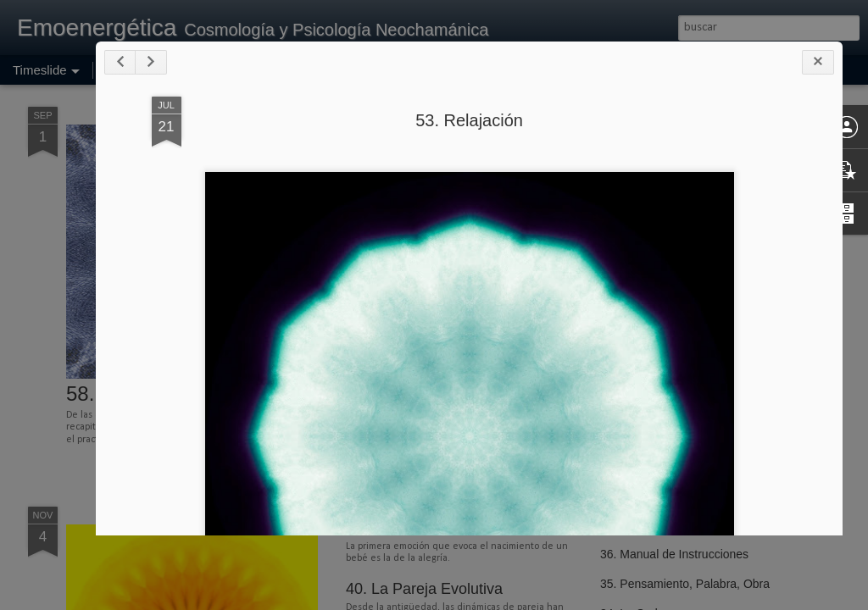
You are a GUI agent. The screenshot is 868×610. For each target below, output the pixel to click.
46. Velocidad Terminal (660, 332)
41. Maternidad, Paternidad (438, 528)
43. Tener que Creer (653, 421)
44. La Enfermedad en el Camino (687, 391)
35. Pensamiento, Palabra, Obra (685, 584)
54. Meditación (395, 386)
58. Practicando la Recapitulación (217, 394)
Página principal (143, 69)
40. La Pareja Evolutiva (424, 589)
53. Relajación (594, 153)
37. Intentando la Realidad (669, 524)
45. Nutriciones (640, 362)
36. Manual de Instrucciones (674, 554)
